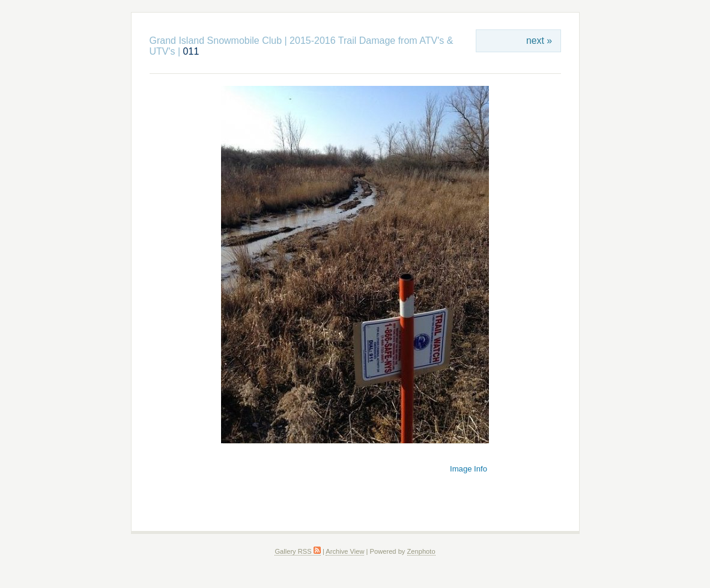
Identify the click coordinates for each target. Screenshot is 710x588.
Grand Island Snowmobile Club (216, 41)
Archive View (345, 551)
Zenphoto (421, 551)
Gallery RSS (297, 551)
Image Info (469, 469)
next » (539, 41)
